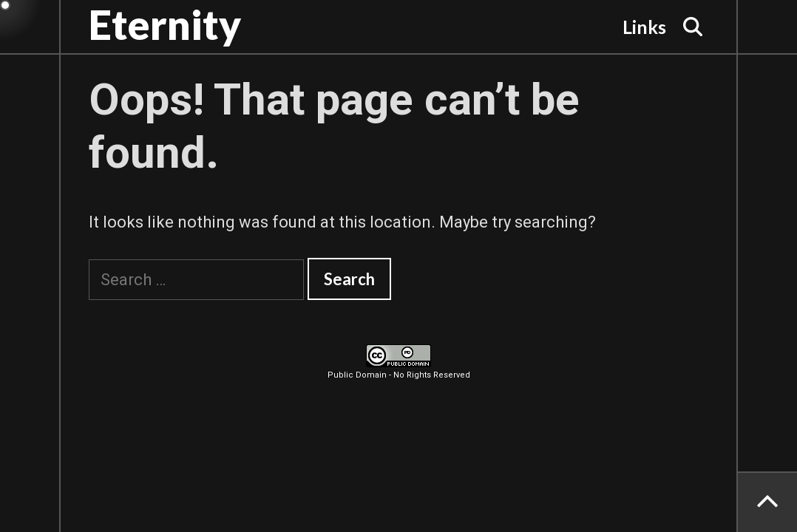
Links (644, 27)
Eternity (165, 24)
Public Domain (357, 375)
